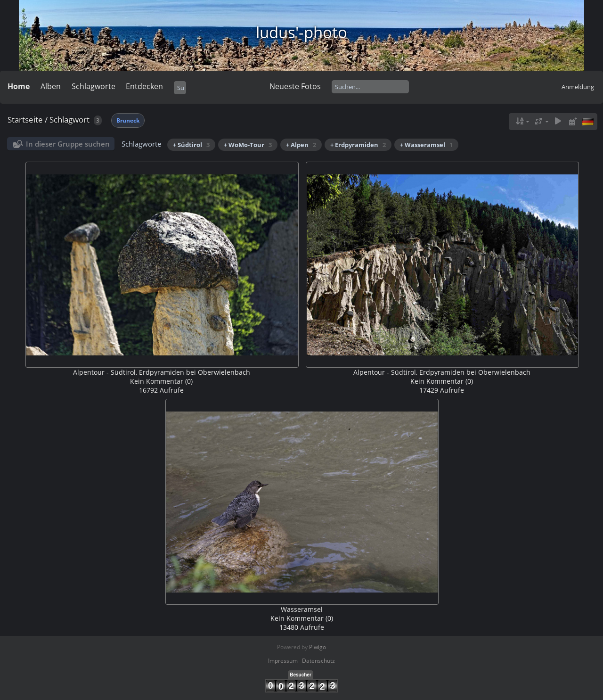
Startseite (25, 119)
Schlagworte (94, 86)
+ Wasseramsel (426, 145)
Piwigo (318, 647)
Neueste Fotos (295, 86)
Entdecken (144, 86)
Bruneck (128, 120)
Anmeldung (578, 87)
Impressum (283, 661)
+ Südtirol (191, 145)
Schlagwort (69, 119)
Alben (51, 86)
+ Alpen (301, 145)
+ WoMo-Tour (248, 145)
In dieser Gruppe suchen (68, 144)
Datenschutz (318, 661)
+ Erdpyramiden (358, 145)
